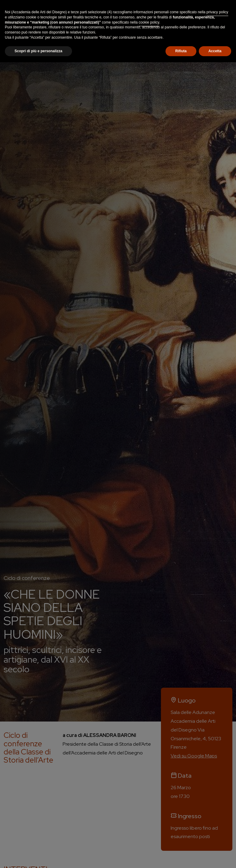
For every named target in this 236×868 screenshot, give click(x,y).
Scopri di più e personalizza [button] (38, 51)
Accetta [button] (215, 51)
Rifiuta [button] (181, 51)
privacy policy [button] (217, 12)
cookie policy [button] (149, 22)
